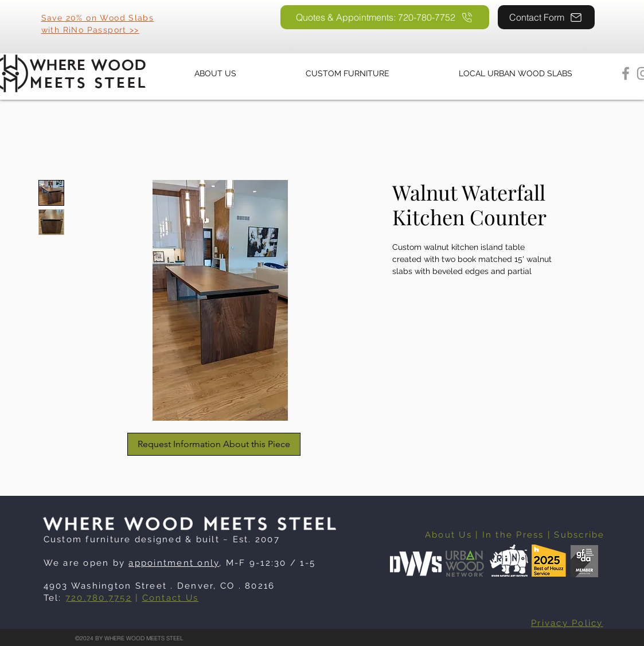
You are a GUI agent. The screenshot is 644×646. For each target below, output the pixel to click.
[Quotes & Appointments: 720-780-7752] (385, 17)
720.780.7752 (99, 598)
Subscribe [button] (579, 535)
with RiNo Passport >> (90, 30)
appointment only (174, 563)
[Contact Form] (546, 17)
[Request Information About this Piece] (214, 444)
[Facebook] (626, 73)
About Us (448, 535)
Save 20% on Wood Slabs (98, 18)
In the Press (513, 535)
